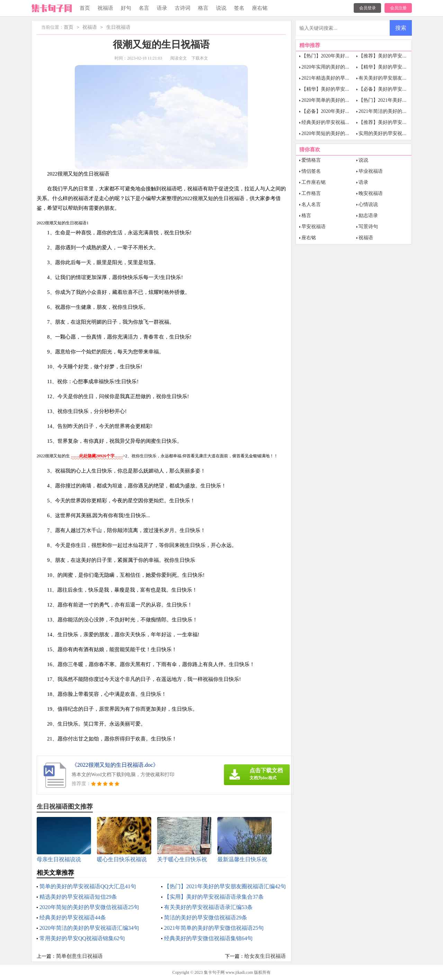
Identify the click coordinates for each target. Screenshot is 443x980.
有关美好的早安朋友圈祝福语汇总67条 (400, 78)
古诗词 (183, 8)
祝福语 (105, 8)
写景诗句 (368, 227)
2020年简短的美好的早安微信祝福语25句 (89, 907)
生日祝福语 (118, 28)
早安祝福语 (314, 227)
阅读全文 (179, 58)
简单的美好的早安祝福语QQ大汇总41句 (88, 886)
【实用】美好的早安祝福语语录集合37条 (214, 897)
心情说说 (368, 204)
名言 (144, 8)
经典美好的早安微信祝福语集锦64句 (208, 938)
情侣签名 (311, 171)
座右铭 (260, 8)
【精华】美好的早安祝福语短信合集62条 (345, 89)
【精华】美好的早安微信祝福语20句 (397, 67)
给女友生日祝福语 (265, 956)
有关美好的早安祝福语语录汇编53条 (208, 907)
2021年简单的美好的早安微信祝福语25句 (214, 928)
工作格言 (311, 193)
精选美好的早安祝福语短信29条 (78, 897)
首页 (85, 8)
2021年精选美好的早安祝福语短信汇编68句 (347, 78)
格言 (203, 8)
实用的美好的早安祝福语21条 (390, 133)
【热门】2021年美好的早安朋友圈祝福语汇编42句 (225, 886)
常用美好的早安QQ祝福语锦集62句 (82, 938)
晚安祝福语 (371, 193)
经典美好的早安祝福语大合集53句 (338, 122)
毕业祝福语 (371, 171)
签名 (239, 8)
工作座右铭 (314, 182)
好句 (126, 8)
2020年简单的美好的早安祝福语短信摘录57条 (350, 100)
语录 (162, 8)
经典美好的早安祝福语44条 (73, 918)
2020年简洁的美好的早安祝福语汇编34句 (89, 928)
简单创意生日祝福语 (79, 956)
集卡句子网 (214, 972)
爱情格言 (311, 160)
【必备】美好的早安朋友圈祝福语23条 (400, 89)
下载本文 (200, 58)
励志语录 (368, 215)
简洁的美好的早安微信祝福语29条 (206, 918)
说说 (221, 8)
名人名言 (311, 204)
